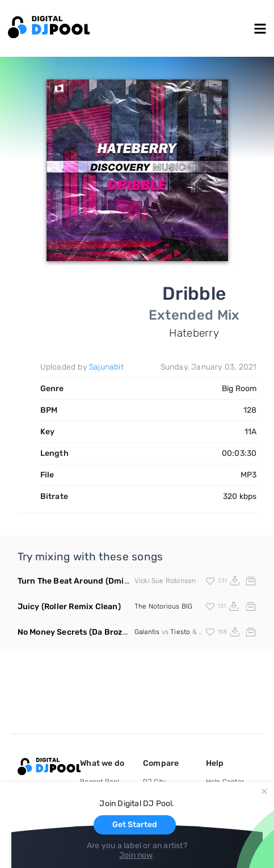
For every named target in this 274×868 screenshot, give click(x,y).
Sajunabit (106, 367)
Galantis (147, 632)
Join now (136, 855)
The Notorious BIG (163, 606)
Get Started (135, 825)
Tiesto (180, 632)
